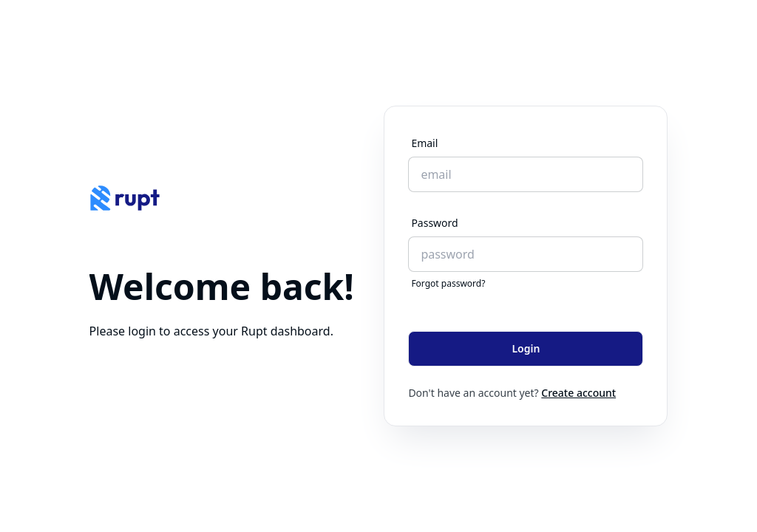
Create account (578, 393)
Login (526, 348)
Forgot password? (448, 284)
